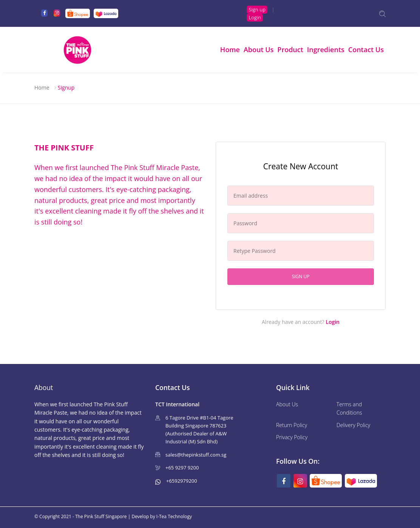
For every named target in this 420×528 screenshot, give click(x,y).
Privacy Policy (292, 437)
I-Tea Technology (174, 516)
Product (290, 50)
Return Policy (292, 425)
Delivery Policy (353, 425)
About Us (259, 50)
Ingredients (326, 50)
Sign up (257, 9)
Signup (66, 87)
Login (255, 17)
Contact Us (366, 50)
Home (230, 50)
